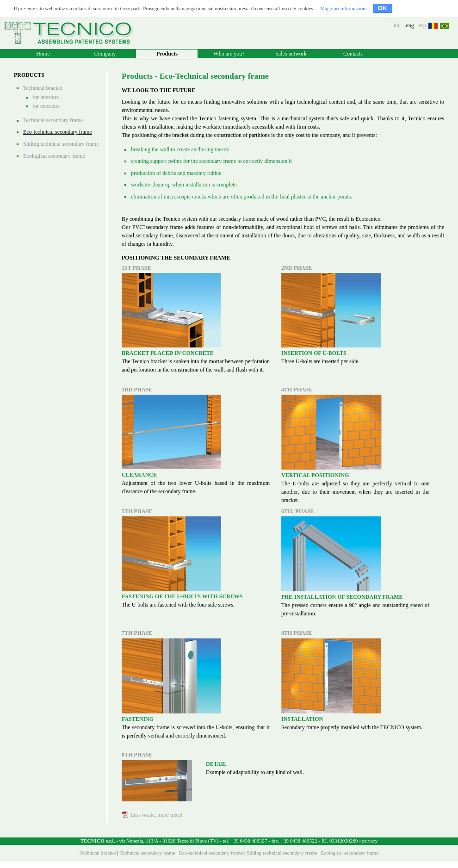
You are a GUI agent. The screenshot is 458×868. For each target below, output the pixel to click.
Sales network (291, 54)
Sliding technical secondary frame (61, 144)
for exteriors (46, 106)
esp (422, 25)
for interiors (46, 97)
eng (410, 25)
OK (383, 8)
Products (167, 54)
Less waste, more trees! (152, 815)
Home (43, 54)
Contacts (353, 54)
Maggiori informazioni (343, 8)
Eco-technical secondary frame (58, 132)
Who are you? (229, 54)
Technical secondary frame (53, 120)
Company (105, 54)
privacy (370, 841)
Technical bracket (43, 88)
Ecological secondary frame (54, 156)
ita (396, 25)
